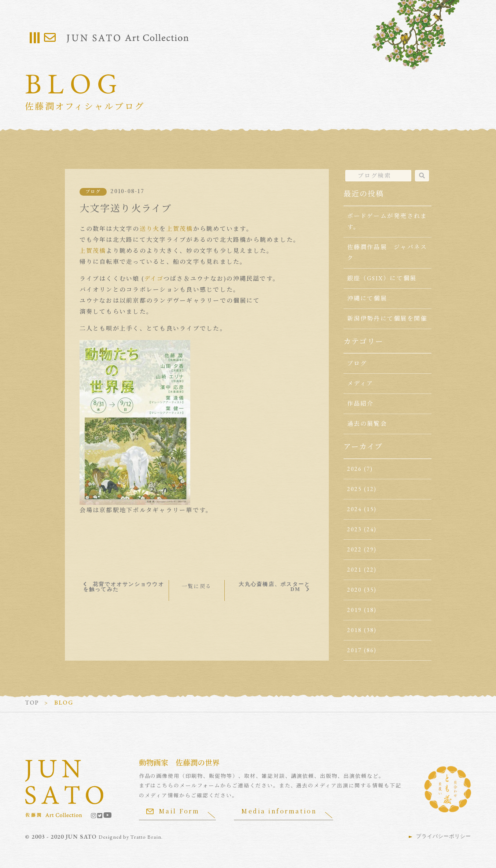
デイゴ (154, 279)
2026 (355, 469)
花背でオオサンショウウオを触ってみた (124, 587)
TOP (32, 703)
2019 (355, 610)
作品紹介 (361, 404)
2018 (355, 630)
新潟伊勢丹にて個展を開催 (387, 319)
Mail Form (173, 811)
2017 (355, 650)
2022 (355, 549)
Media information (279, 811)
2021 (355, 570)
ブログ (93, 192)
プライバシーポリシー (444, 836)
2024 (355, 509)
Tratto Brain (146, 837)
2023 (355, 529)
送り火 (150, 229)
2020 (355, 590)
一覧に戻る (197, 586)
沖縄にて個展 (367, 298)
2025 (355, 489)
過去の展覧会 (367, 424)
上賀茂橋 (180, 229)
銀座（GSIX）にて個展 (382, 278)
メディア (360, 383)
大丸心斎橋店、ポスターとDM (275, 587)
